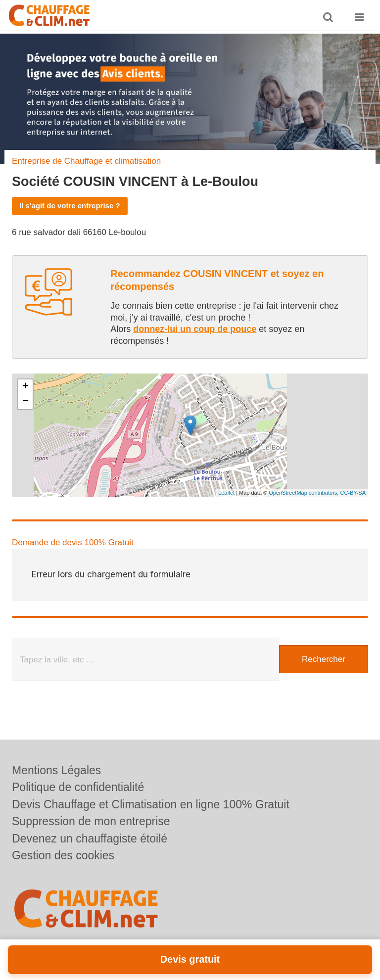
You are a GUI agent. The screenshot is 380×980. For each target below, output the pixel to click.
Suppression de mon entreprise (91, 821)
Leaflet (226, 493)
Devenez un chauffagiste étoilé (90, 839)
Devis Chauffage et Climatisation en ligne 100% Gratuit (151, 804)
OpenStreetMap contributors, (304, 493)
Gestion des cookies (63, 855)
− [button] (25, 402)
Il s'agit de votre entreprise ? (70, 206)
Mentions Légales (56, 770)
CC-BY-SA (353, 493)
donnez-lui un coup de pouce (195, 329)
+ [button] (25, 387)
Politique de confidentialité (78, 787)
